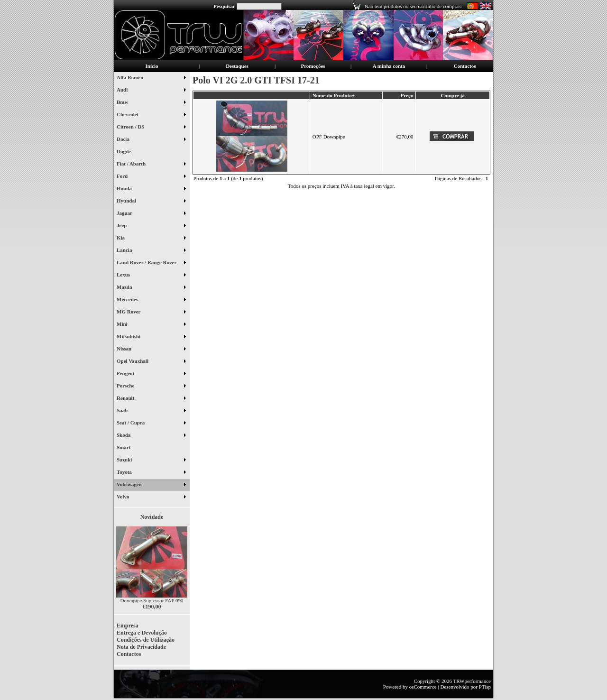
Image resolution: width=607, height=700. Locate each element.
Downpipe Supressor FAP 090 (152, 600)
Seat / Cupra (151, 424)
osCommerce (423, 687)
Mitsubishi (151, 337)
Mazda (151, 288)
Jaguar (151, 214)
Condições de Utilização (146, 640)
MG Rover (151, 313)
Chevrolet (151, 115)
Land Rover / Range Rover (151, 263)
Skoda (151, 436)
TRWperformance (472, 681)
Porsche (151, 387)
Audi (151, 91)
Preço (407, 95)
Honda (151, 189)
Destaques (237, 66)
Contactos (464, 66)
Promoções (313, 66)
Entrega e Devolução (142, 633)
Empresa (128, 626)
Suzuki (151, 461)
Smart (127, 448)
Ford (151, 177)
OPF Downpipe (329, 137)
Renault (151, 399)
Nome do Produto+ (334, 95)
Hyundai (151, 202)
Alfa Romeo (151, 78)
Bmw (151, 103)
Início (152, 66)
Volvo (151, 497)
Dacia (151, 140)
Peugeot (151, 374)
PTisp (485, 687)
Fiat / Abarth (151, 165)
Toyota (151, 473)
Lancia (151, 251)
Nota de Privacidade (141, 647)
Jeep (151, 226)
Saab (151, 411)
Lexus (151, 276)
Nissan (151, 350)
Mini (151, 325)
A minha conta (389, 66)
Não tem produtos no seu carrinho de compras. (413, 6)
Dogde (127, 152)
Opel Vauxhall (151, 362)
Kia (151, 239)
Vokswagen (151, 485)
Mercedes (151, 300)
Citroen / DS (151, 128)
